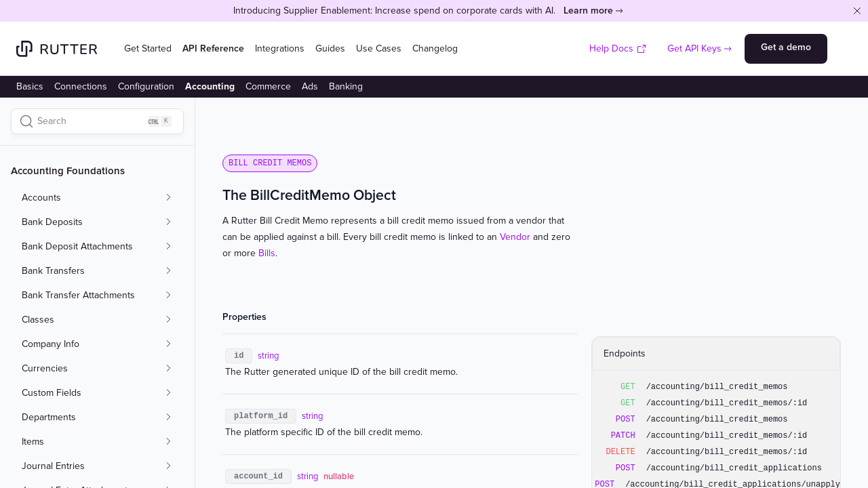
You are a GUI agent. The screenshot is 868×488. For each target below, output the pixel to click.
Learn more (588, 11)
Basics (30, 86)
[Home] (57, 49)
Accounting (210, 86)
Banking (346, 86)
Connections (81, 86)
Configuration (146, 86)
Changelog (435, 48)
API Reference (213, 48)
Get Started (148, 48)
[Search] (97, 121)
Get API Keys (694, 48)
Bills (267, 253)
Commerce (268, 86)
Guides (330, 48)
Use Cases (379, 48)
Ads (310, 86)
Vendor (515, 237)
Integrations (280, 48)
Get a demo (786, 47)
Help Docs (618, 48)
